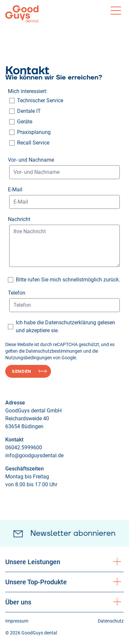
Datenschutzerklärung (71, 322)
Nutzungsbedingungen (29, 358)
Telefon (17, 293)
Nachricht (19, 219)
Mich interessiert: (28, 91)
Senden (22, 371)
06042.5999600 (24, 448)
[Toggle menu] (116, 11)
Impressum (17, 621)
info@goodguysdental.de (34, 455)
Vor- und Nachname (31, 160)
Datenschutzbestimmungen (54, 351)
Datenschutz (111, 621)
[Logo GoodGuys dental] (22, 14)
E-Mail (15, 190)
